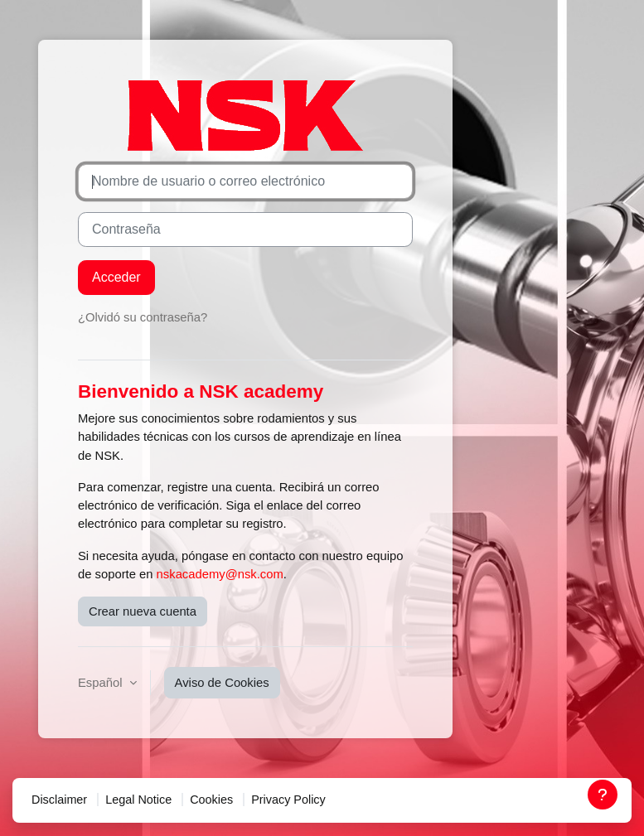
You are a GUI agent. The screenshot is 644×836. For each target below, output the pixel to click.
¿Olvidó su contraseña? (143, 317)
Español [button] (102, 683)
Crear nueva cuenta (143, 611)
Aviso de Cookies (222, 683)
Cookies (211, 800)
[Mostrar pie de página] (603, 795)
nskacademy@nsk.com (220, 574)
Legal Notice (138, 800)
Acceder (116, 277)
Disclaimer (59, 800)
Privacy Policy (288, 800)
